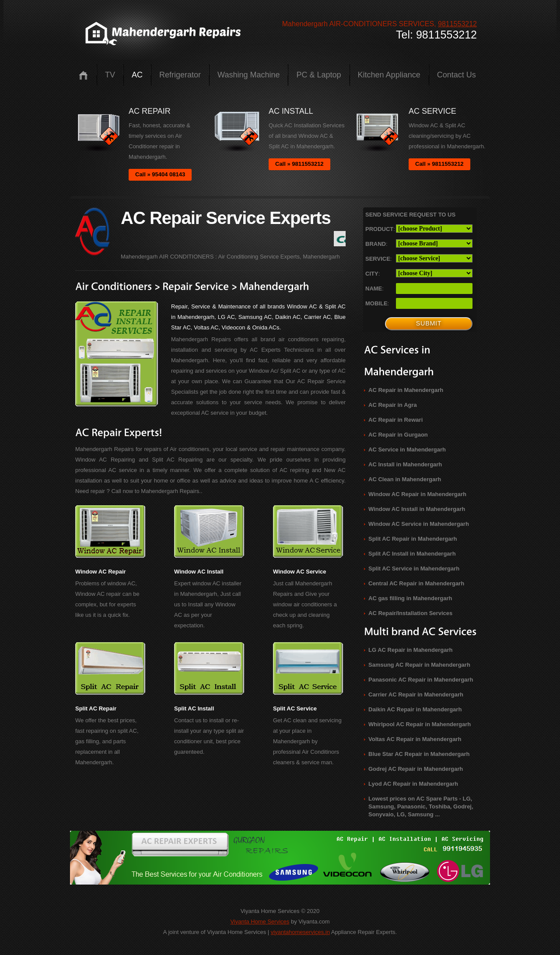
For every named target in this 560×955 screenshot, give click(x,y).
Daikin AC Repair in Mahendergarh (415, 709)
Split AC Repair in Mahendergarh (413, 539)
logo (162, 34)
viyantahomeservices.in (300, 932)
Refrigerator (180, 75)
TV (110, 75)
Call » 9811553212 (299, 164)
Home (83, 75)
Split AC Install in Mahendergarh (412, 554)
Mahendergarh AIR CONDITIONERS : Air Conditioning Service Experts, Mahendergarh (230, 257)
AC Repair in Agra (393, 405)
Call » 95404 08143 (160, 174)
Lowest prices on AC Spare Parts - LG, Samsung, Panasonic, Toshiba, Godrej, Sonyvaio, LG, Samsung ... (421, 806)
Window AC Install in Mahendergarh (417, 509)
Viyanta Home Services (260, 922)
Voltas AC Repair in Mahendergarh (415, 739)
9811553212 (457, 24)
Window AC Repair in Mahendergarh (417, 494)
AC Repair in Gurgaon (398, 435)
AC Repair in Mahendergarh (406, 390)
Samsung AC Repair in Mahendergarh (419, 665)
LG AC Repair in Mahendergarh (410, 650)
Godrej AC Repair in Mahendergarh (416, 769)
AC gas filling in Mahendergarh (410, 598)
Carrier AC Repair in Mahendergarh (416, 694)
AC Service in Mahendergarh (407, 450)
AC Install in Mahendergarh (405, 464)
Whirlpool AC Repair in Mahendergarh (420, 724)
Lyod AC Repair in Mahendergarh (413, 784)
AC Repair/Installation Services (410, 613)
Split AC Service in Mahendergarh (414, 568)
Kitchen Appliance (389, 75)
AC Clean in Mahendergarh (405, 479)
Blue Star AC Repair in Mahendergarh (419, 754)
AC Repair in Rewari (395, 420)
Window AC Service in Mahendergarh (419, 524)
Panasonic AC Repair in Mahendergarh (421, 680)
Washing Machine (248, 75)
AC (137, 75)
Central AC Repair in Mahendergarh (416, 583)
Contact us (457, 75)
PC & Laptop (318, 75)
